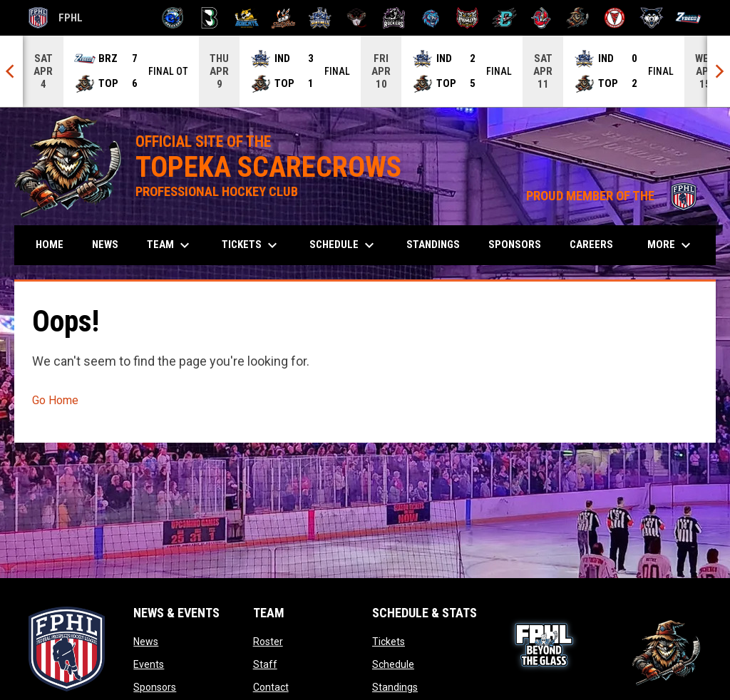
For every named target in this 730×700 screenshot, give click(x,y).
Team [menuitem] (170, 245)
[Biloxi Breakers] (173, 18)
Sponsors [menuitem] (515, 245)
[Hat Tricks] (283, 18)
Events (149, 664)
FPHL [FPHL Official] (56, 18)
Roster (268, 642)
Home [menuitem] (50, 245)
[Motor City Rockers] (394, 18)
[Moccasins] (357, 18)
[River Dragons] (504, 18)
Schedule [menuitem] (344, 245)
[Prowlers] (467, 18)
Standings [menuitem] (433, 245)
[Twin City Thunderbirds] (615, 18)
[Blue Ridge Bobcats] (246, 18)
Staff (265, 664)
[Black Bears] (210, 18)
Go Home (55, 400)
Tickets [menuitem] (251, 245)
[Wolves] (652, 18)
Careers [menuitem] (591, 245)
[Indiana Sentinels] (320, 18)
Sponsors (155, 687)
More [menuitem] (671, 245)
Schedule (393, 664)
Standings (395, 687)
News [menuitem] (105, 245)
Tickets (389, 642)
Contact (271, 687)
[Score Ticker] (365, 71)
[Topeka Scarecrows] (578, 18)
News (146, 642)
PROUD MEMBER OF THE (614, 196)
